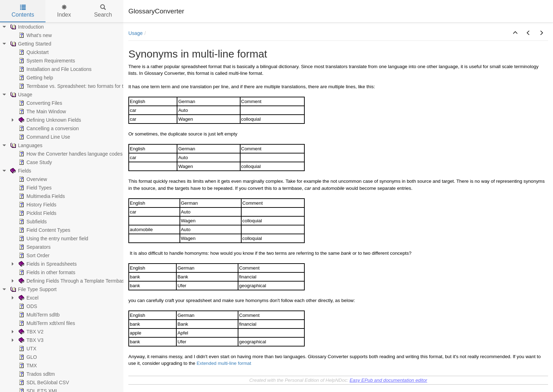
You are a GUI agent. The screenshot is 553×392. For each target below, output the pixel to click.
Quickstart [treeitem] (33, 52)
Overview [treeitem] (32, 179)
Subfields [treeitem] (32, 222)
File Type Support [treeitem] (33, 289)
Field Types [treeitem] (34, 188)
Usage (135, 33)
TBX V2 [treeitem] (30, 332)
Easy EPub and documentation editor (388, 380)
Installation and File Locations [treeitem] (54, 69)
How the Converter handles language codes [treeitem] (70, 154)
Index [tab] (64, 11)
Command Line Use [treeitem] (44, 137)
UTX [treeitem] (27, 349)
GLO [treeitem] (27, 357)
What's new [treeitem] (35, 35)
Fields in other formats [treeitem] (46, 272)
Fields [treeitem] (20, 171)
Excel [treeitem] (28, 298)
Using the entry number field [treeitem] (53, 239)
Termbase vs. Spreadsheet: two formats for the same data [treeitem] (85, 86)
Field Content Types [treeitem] (44, 230)
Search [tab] (103, 11)
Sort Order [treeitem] (33, 255)
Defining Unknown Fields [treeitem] (49, 120)
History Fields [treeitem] (37, 205)
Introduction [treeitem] (26, 27)
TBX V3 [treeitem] (30, 340)
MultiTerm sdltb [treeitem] (38, 315)
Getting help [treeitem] (35, 78)
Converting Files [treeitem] (40, 103)
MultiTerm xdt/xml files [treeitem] (46, 323)
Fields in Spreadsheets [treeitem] (47, 264)
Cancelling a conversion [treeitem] (48, 128)
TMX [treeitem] (27, 366)
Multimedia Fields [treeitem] (41, 196)
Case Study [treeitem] (35, 162)
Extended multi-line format (224, 363)
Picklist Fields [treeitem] (37, 213)
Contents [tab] (23, 11)
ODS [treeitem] (27, 306)
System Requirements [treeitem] (46, 61)
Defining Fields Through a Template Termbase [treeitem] (72, 281)
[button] (515, 33)
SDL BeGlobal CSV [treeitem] (43, 382)
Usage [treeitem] (20, 95)
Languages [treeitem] (26, 145)
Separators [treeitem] (34, 247)
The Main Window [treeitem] (42, 111)
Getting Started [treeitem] (30, 44)
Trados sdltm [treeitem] (36, 374)
